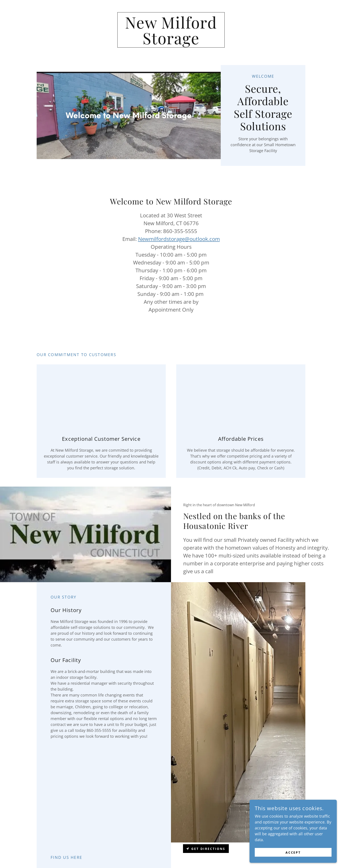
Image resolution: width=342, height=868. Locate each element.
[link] (171, 43)
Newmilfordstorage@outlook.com (179, 239)
